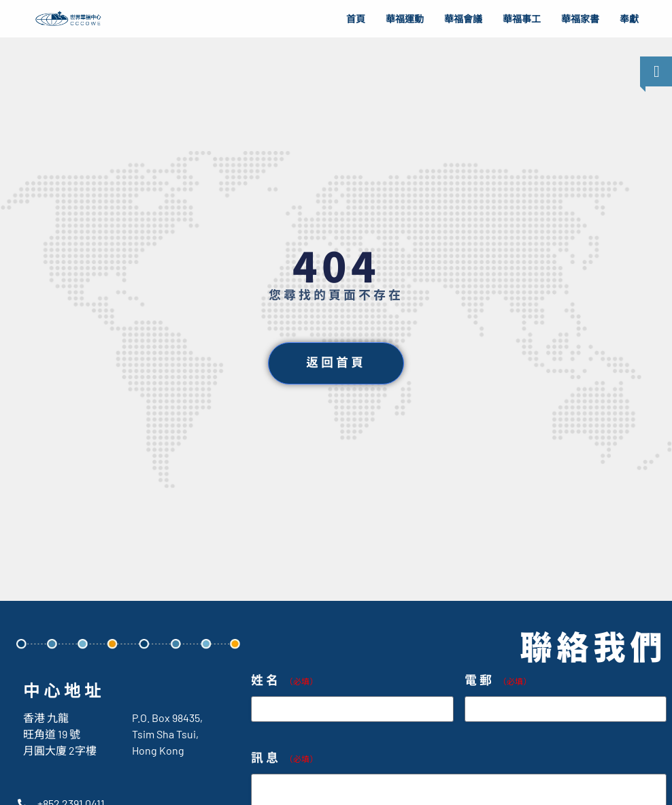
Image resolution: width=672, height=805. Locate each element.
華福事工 (522, 19)
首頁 (356, 19)
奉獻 (629, 19)
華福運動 (405, 19)
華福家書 (580, 19)
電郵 (498, 681)
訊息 (284, 758)
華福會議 (463, 19)
